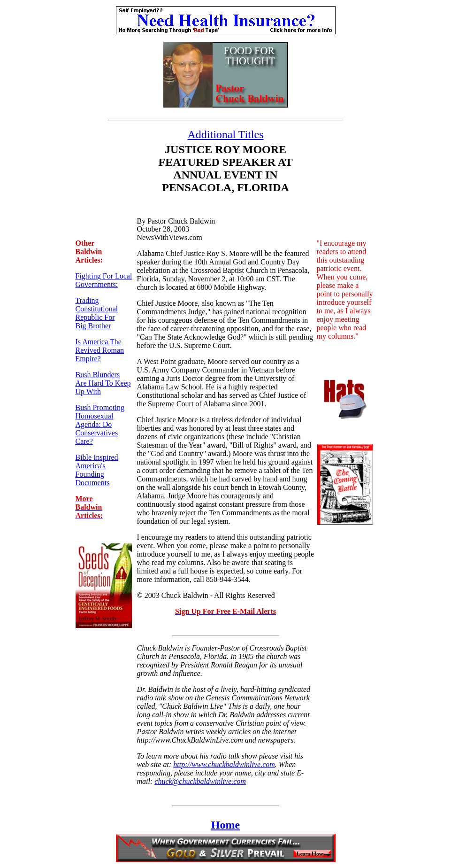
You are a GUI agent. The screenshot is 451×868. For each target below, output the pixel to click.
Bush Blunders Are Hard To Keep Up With (103, 383)
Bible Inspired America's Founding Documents (97, 470)
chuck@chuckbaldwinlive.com (200, 781)
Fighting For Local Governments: (104, 280)
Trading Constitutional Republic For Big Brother (97, 313)
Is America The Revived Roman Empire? (100, 350)
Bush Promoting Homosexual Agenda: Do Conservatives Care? (100, 424)
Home (225, 825)
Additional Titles (225, 134)
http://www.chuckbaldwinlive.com (224, 764)
